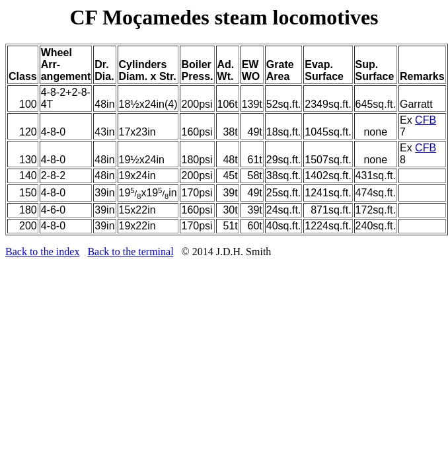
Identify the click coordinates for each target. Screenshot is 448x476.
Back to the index (42, 252)
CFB (426, 120)
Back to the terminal (130, 252)
